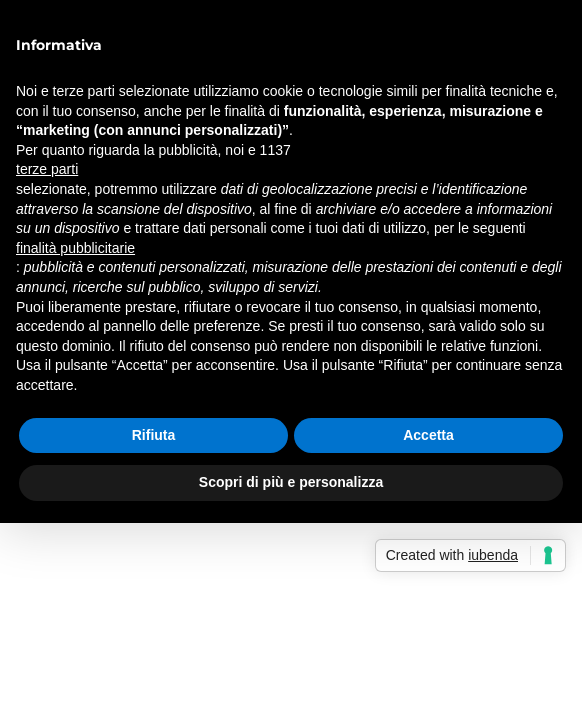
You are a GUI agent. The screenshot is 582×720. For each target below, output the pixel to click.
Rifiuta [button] (154, 435)
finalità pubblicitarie (75, 248)
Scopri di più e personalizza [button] (291, 482)
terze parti (47, 169)
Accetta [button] (428, 435)
